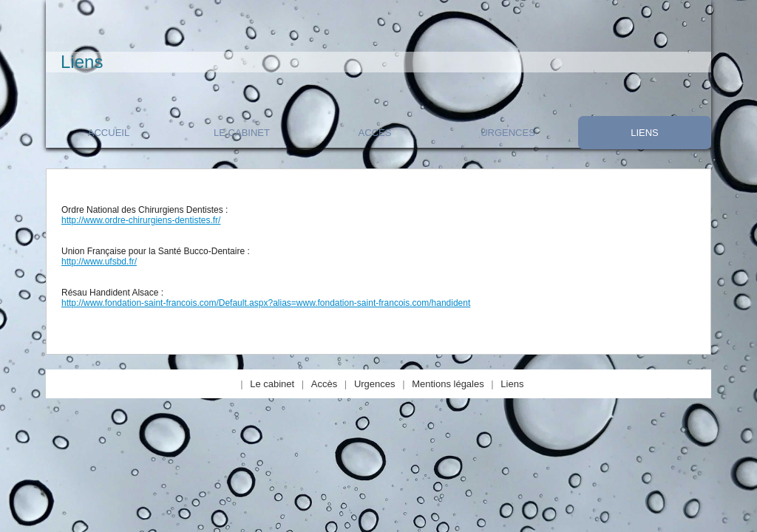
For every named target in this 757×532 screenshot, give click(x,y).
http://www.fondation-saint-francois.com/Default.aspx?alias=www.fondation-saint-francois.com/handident (266, 303)
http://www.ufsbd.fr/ (99, 262)
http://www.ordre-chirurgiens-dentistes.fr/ (141, 220)
